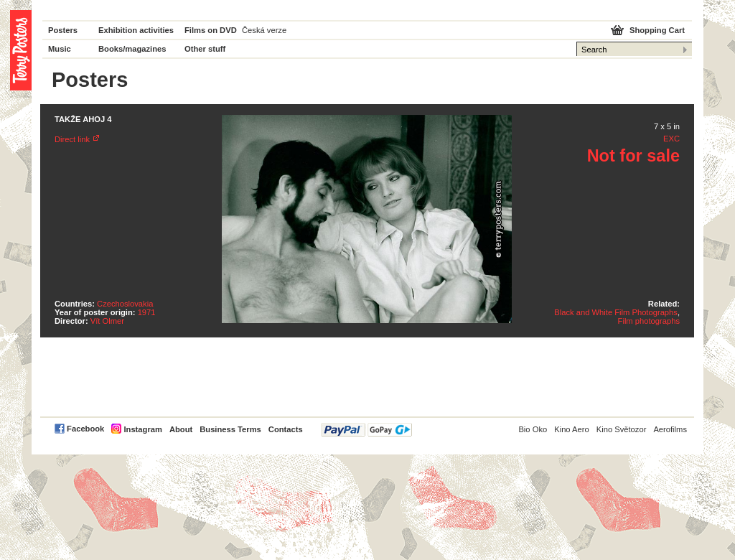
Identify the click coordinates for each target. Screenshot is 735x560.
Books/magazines (132, 49)
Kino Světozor (622, 429)
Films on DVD (211, 30)
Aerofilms (670, 429)
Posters (63, 30)
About (181, 429)
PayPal (366, 430)
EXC (671, 139)
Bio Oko (533, 429)
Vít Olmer (107, 321)
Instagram (142, 429)
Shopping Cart (657, 30)
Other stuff (205, 49)
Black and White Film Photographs (616, 312)
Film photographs (649, 321)
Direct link (72, 139)
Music (60, 49)
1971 (147, 312)
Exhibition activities (136, 30)
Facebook (85, 429)
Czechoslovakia (125, 304)
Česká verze (264, 30)
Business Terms (230, 429)
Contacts (286, 429)
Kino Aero (572, 429)
